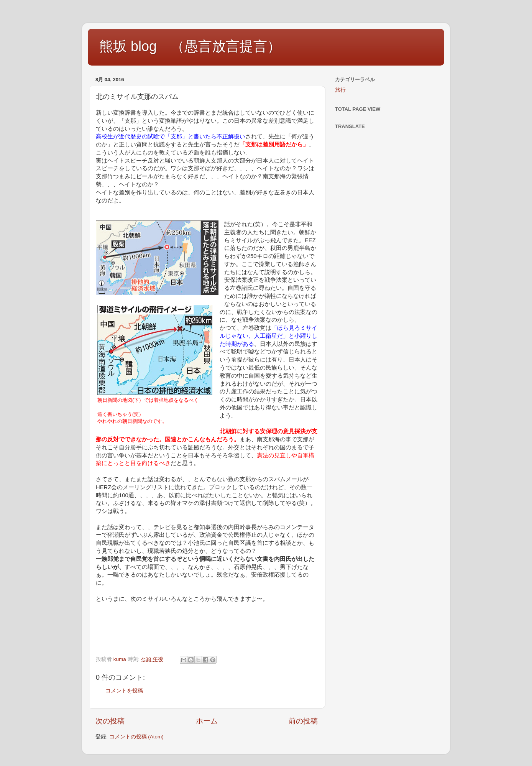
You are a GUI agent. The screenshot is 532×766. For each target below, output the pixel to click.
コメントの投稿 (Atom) (136, 737)
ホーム (207, 721)
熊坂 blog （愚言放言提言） (190, 46)
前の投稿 (303, 721)
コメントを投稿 (124, 691)
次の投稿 (110, 721)
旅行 (340, 90)
